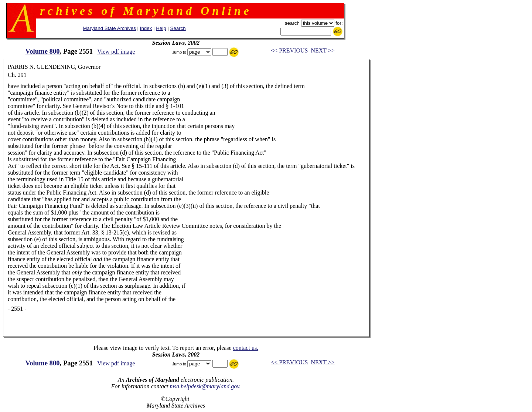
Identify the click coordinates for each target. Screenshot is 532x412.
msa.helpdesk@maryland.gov (204, 386)
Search (178, 28)
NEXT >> (323, 50)
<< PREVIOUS (289, 50)
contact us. (246, 348)
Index (146, 28)
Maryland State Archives (109, 28)
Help (161, 28)
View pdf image (116, 52)
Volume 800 (42, 51)
